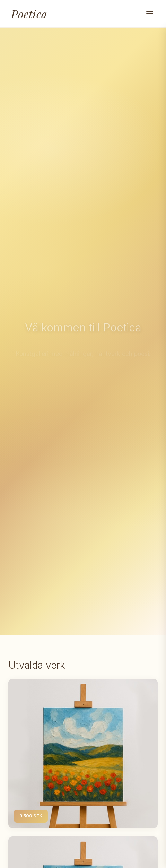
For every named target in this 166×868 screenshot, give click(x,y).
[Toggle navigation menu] (150, 14)
